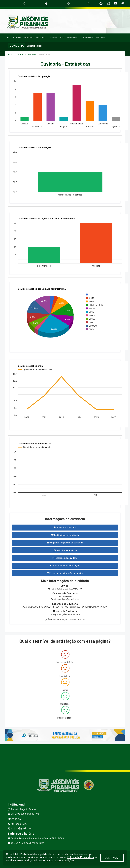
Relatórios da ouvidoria (65, 558)
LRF (62, 38)
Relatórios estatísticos (65, 550)
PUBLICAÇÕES (72, 38)
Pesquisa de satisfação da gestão (65, 573)
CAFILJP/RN (101, 38)
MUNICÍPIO (29, 38)
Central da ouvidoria (26, 54)
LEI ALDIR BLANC (87, 38)
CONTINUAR (112, 858)
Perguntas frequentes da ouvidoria (65, 543)
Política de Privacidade (80, 857)
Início (10, 54)
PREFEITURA (16, 38)
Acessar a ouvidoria (65, 527)
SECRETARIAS (41, 38)
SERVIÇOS (53, 38)
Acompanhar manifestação (65, 566)
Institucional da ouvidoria (65, 535)
